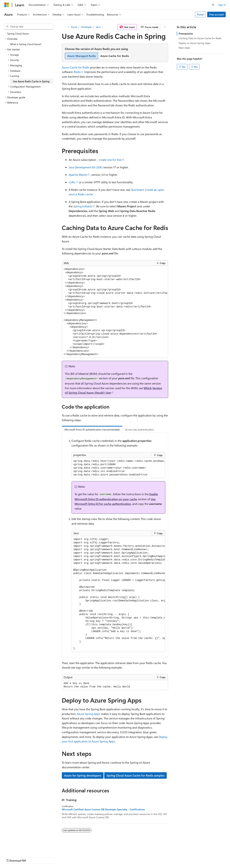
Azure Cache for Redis (76, 67)
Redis (77, 72)
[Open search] (213, 5)
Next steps (184, 48)
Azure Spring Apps (88, 714)
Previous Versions (33, 857)
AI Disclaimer (11, 857)
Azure (74, 27)
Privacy (79, 857)
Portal (200, 14)
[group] (115, 312)
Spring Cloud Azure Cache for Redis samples (135, 775)
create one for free (110, 160)
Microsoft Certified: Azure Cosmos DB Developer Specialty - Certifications (103, 809)
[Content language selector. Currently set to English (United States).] (21, 848)
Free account (217, 14)
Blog (49, 857)
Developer (86, 27)
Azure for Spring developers (83, 775)
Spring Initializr (83, 206)
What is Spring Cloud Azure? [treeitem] (26, 44)
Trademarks (114, 857)
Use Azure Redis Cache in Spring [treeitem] (31, 81)
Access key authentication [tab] (139, 430)
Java (98, 27)
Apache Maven (78, 175)
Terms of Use (96, 857)
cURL (72, 182)
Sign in (222, 5)
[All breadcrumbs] (65, 27)
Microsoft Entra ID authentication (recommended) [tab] (92, 430)
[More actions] (165, 27)
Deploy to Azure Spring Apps (195, 43)
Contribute (64, 857)
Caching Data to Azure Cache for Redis (200, 38)
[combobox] (29, 27)
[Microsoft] (7, 5)
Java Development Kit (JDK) (86, 167)
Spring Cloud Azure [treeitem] (18, 34)
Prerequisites (186, 34)
